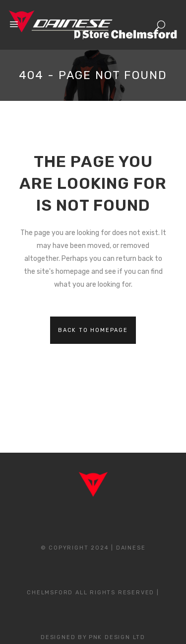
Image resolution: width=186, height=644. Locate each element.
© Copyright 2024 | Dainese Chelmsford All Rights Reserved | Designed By (93, 593)
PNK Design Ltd (117, 637)
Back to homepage (93, 330)
